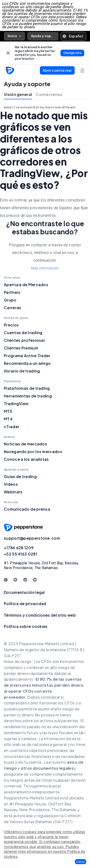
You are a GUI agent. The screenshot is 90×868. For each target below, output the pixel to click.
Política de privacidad (25, 604)
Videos (11, 484)
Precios (11, 325)
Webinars (13, 492)
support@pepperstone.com (32, 538)
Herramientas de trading (28, 396)
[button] (81, 862)
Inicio (15, 36)
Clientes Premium (21, 348)
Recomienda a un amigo (27, 363)
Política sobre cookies (26, 626)
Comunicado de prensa (27, 509)
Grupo (10, 300)
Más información (45, 268)
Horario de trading (22, 371)
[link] (8, 53)
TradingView (16, 404)
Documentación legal (24, 592)
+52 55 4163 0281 (21, 554)
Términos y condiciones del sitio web (40, 615)
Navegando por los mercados (33, 452)
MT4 (8, 419)
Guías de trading (20, 476)
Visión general (18, 94)
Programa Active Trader (27, 356)
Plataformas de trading (27, 388)
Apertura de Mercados (26, 285)
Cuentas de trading (23, 333)
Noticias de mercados (25, 444)
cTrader (12, 427)
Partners (12, 292)
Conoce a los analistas (26, 459)
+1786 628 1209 (19, 548)
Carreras (12, 308)
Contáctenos (49, 94)
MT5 (8, 411)
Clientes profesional (24, 340)
